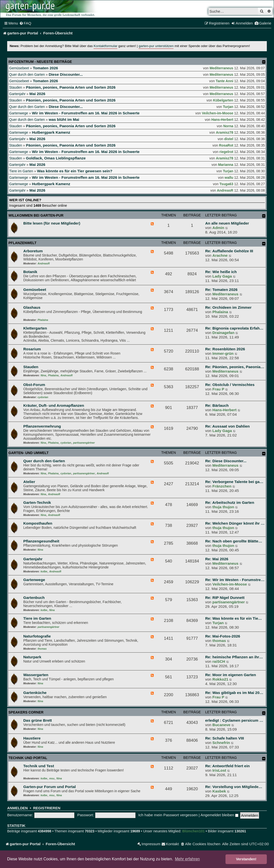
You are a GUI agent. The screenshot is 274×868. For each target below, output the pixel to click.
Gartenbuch (34, 598)
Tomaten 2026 (46, 68)
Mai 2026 (37, 94)
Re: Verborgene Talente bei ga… (234, 482)
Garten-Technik (37, 502)
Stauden (16, 87)
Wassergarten (36, 675)
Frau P (218, 389)
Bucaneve (221, 725)
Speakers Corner (26, 712)
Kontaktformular (105, 46)
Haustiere (32, 738)
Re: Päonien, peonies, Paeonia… (235, 367)
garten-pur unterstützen (156, 46)
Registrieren (47, 808)
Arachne (220, 255)
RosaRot (226, 145)
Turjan (228, 107)
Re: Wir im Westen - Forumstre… (235, 580)
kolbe (44, 572)
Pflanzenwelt (22, 243)
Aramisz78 (224, 132)
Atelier (29, 482)
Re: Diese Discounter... (226, 461)
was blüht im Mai (64, 119)
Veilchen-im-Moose (218, 113)
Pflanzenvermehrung (42, 426)
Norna (228, 126)
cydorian (43, 397)
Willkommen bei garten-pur (36, 215)
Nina (43, 375)
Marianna (226, 165)
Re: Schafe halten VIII (225, 738)
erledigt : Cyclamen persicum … (234, 720)
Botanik (30, 272)
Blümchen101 (193, 831)
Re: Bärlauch (217, 405)
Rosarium (32, 349)
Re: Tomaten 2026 (221, 290)
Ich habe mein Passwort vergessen (168, 815)
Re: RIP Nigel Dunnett (225, 598)
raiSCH (219, 661)
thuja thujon (223, 507)
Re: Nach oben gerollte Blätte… (234, 541)
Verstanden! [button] (246, 859)
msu (52, 779)
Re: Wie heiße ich (221, 272)
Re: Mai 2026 (217, 559)
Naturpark (32, 657)
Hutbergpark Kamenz (51, 132)
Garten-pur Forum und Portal (50, 787)
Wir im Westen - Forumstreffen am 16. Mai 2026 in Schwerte (86, 113)
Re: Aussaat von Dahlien (227, 426)
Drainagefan (223, 333)
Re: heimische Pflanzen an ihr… (234, 657)
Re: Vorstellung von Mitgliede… (234, 787)
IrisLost (219, 770)
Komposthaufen (38, 523)
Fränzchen (222, 486)
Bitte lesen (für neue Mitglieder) (52, 223)
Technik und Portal (28, 758)
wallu (229, 178)
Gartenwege (19, 113)
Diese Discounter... (66, 74)
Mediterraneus (222, 68)
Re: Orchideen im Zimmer (228, 307)
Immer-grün (223, 353)
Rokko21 (220, 679)
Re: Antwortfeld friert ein (227, 766)
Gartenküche (35, 693)
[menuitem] (25, 23)
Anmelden (17, 808)
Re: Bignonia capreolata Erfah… (234, 328)
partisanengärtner (84, 443)
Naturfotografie (37, 636)
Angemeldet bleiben (219, 815)
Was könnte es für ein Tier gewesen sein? (75, 171)
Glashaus (32, 307)
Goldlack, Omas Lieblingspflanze (56, 158)
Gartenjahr (17, 94)
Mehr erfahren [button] (187, 859)
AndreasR (225, 190)
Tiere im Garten (21, 171)
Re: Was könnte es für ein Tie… (234, 618)
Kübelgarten (223, 100)
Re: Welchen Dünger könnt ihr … (235, 523)
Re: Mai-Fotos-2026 (223, 636)
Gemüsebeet (19, 68)
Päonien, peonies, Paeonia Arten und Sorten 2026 (71, 87)
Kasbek (219, 791)
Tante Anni (225, 81)
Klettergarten (35, 328)
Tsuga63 (226, 184)
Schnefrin (221, 743)
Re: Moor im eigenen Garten (231, 675)
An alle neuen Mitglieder (227, 223)
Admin (218, 228)
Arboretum (33, 251)
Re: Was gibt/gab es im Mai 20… (234, 693)
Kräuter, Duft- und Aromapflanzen (54, 405)
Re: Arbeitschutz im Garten (230, 502)
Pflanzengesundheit (41, 541)
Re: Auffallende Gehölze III (229, 251)
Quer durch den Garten (27, 75)
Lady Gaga (222, 276)
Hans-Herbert (222, 120)
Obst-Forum (34, 385)
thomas (42, 649)
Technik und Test (39, 766)
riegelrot (226, 152)
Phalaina (43, 320)
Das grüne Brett (37, 720)
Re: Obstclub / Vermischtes (230, 385)
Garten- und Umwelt (28, 453)
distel (229, 139)
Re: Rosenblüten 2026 (225, 349)
